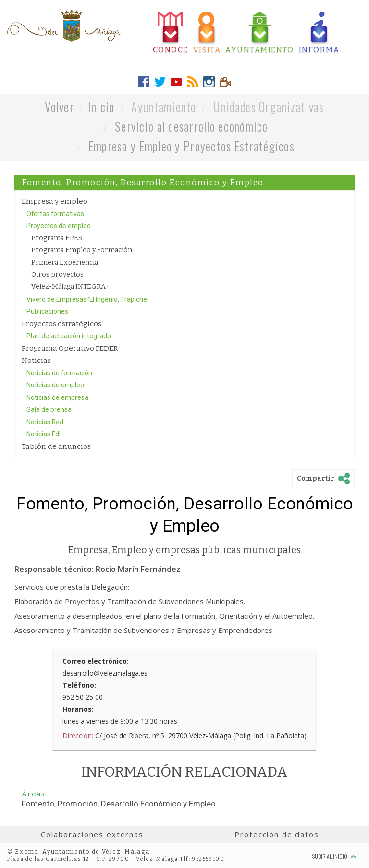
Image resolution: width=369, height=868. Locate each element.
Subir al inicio (334, 856)
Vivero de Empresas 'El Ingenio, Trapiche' (87, 299)
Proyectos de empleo (59, 226)
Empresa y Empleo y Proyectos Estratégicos (191, 146)
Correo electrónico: (96, 661)
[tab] (171, 33)
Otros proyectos (57, 275)
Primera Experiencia (65, 263)
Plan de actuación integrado (69, 336)
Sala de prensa (49, 409)
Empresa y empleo (55, 201)
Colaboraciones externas (92, 834)
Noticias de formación (59, 373)
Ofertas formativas (55, 214)
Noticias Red (45, 422)
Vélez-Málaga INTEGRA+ (71, 287)
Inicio (101, 106)
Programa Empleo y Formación (82, 250)
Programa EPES (57, 238)
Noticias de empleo (55, 385)
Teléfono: (79, 685)
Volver (59, 106)
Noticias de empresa (57, 397)
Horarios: (78, 709)
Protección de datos (277, 834)
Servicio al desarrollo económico (191, 126)
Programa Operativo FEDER (70, 348)
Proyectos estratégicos (61, 324)
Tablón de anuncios (56, 446)
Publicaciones (47, 311)
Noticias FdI (43, 434)
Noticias (36, 360)
